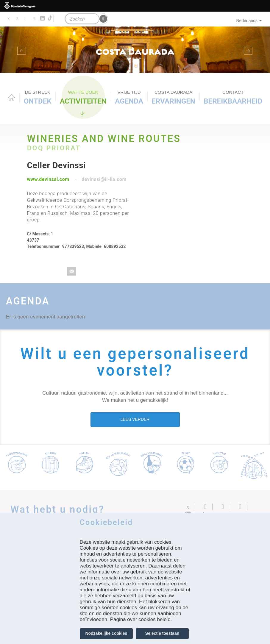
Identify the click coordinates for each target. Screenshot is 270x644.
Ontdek (38, 97)
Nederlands (249, 21)
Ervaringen (173, 97)
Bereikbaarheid (233, 97)
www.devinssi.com (48, 179)
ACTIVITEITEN (83, 97)
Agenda (129, 97)
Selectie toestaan (162, 633)
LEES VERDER (135, 419)
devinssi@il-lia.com (104, 179)
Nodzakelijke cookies (106, 633)
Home (12, 97)
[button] (20, 50)
